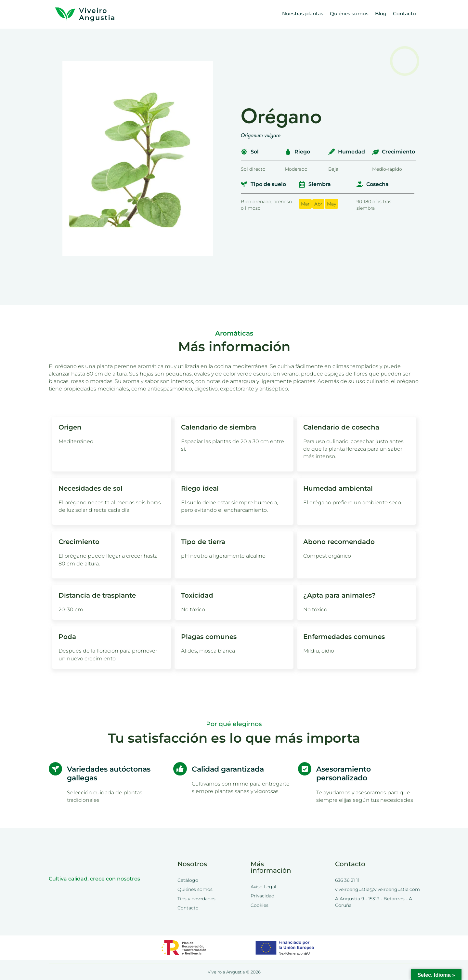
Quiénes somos (349, 13)
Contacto (404, 13)
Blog (381, 13)
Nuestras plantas (303, 13)
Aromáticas (234, 333)
